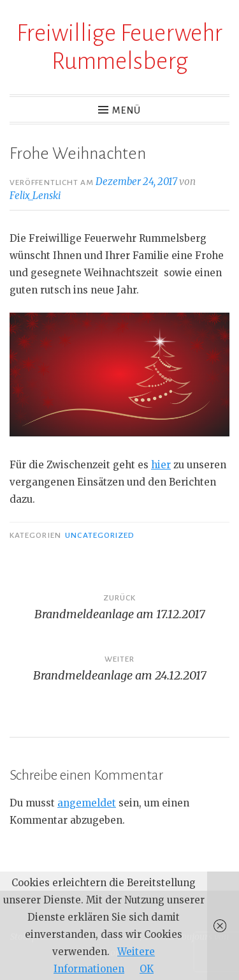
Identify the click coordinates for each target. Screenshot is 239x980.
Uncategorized (100, 535)
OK (147, 969)
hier (161, 465)
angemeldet (87, 803)
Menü (127, 110)
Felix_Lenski (35, 196)
